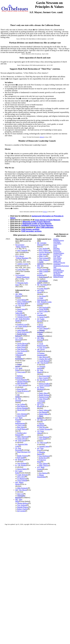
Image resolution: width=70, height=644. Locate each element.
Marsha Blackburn (41, 425)
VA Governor (20, 275)
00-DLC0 (42, 137)
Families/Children (59, 253)
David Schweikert (23, 332)
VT (38, 443)
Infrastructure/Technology (61, 266)
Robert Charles (22, 509)
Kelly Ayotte (41, 291)
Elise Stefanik (40, 335)
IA (16, 448)
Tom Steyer (21, 349)
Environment (57, 252)
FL (16, 399)
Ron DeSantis (18, 400)
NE (38, 285)
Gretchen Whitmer (42, 244)
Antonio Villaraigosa (19, 354)
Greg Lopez (21, 372)
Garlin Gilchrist (40, 263)
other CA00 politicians (45, 227)
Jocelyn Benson (44, 252)
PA (38, 370)
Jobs (55, 267)
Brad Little (22, 460)
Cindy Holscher (23, 475)
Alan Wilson (43, 399)
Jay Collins (21, 404)
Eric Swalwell (22, 351)
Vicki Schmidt (22, 480)
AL (16, 305)
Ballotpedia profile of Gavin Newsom (37, 224)
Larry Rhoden (40, 405)
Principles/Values (59, 271)
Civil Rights (57, 242)
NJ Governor (20, 245)
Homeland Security (59, 263)
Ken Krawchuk (44, 376)
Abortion (56, 239)
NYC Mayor (20, 256)
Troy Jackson (22, 505)
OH (38, 338)
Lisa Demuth (43, 269)
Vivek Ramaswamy (41, 345)
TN (38, 420)
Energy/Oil (57, 250)
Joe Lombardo (41, 314)
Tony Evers (40, 449)
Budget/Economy (59, 241)
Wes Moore (23, 490)
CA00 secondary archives (31, 231)
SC (38, 387)
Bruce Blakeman (41, 326)
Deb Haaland (43, 308)
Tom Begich (21, 304)
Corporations (57, 244)
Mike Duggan (44, 260)
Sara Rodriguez (44, 456)
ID (16, 460)
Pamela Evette (44, 397)
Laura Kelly (19, 472)
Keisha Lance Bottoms (21, 434)
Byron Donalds (22, 408)
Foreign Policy (58, 255)
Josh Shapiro (40, 371)
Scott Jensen (43, 277)
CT (16, 385)
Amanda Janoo (44, 446)
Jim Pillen (44, 285)
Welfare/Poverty (58, 277)
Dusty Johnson (44, 410)
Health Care (57, 261)
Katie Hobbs (23, 326)
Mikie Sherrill (21, 247)
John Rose (43, 427)
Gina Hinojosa (44, 437)
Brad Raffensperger (20, 422)
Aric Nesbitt (43, 249)
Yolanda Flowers (23, 317)
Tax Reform (57, 274)
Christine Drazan (41, 367)
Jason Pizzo (21, 416)
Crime (55, 245)
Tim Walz (40, 267)
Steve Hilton (22, 345)
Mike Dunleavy (19, 295)
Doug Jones (21, 309)
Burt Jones (21, 427)
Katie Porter (21, 347)
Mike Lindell (43, 271)
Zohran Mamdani (22, 258)
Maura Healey (19, 483)
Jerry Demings (22, 414)
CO (17, 368)
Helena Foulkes (44, 384)
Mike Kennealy (23, 488)
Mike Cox (42, 256)
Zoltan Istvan (19, 365)
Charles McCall (44, 359)
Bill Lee (43, 420)
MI (38, 243)
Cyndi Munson (44, 361)
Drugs (55, 247)
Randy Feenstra (23, 456)
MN (38, 266)
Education (56, 248)
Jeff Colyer (21, 477)
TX (38, 431)
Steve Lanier (43, 311)
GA (17, 418)
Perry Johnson (44, 250)
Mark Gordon (41, 468)
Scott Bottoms (22, 380)
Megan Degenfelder (41, 476)
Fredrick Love (22, 324)
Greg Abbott (40, 432)
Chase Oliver (22, 439)
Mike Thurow (44, 465)
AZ (16, 326)
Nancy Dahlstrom (23, 302)
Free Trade (57, 256)
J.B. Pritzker (22, 465)
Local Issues (57, 269)
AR (17, 319)
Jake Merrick (43, 357)
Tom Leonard (44, 258)
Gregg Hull (43, 309)
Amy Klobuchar (41, 274)
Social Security (58, 272)
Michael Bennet (23, 382)
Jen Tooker (18, 396)
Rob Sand (21, 458)
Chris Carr (21, 425)
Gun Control (57, 260)
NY (38, 319)
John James (43, 254)
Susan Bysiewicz (23, 391)
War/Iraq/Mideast (59, 275)
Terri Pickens (22, 463)
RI (38, 380)
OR (38, 363)
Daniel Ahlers (44, 414)
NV (38, 313)
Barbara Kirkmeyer (19, 377)
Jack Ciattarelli (22, 250)
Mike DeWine (41, 339)
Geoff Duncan (22, 429)
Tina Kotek (44, 363)
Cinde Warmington (41, 299)
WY (38, 467)
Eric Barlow (43, 473)
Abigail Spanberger (23, 277)
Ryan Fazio (21, 389)
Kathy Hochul (41, 320)
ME (17, 499)
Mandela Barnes (41, 453)
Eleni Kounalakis (19, 358)
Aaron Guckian (44, 386)
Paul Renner (21, 406)
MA (17, 482)
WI (38, 448)
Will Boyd (21, 315)
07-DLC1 (45, 212)
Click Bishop (22, 300)
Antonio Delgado (41, 331)
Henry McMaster (41, 388)
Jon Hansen (43, 412)
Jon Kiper (42, 296)
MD (17, 490)
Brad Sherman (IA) (24, 452)
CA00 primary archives (30, 229)
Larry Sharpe (43, 328)
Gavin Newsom (19, 339)
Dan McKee (44, 380)
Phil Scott (44, 443)
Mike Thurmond (23, 437)
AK (17, 294)
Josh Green (22, 440)
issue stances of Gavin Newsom (47, 220)
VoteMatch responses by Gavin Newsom (37, 226)
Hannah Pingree (23, 507)
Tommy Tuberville (19, 312)
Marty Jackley (40, 417)
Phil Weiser (21, 383)
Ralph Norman (44, 395)
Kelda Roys (43, 458)
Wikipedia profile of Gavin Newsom (36, 222)
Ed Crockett (21, 511)
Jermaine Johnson (41, 402)
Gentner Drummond (41, 354)
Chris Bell (42, 439)
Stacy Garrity (44, 378)
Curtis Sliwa (22, 269)
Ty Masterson (22, 479)
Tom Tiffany (43, 464)
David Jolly (21, 410)
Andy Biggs (21, 330)
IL (16, 465)
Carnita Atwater (44, 429)
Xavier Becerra (22, 343)
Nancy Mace (43, 393)
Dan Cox (20, 494)
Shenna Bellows (23, 503)
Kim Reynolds (19, 449)
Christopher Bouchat (20, 497)
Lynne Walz (43, 288)
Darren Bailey (22, 469)
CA (17, 338)
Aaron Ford (43, 317)
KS (16, 471)
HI (16, 440)
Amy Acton (43, 347)
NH (38, 290)
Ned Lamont (23, 385)
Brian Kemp (19, 419)
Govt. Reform (57, 258)
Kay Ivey (22, 305)
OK (38, 349)
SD (38, 405)
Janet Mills (19, 500)
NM (38, 302)
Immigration (57, 264)
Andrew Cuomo (23, 264)
